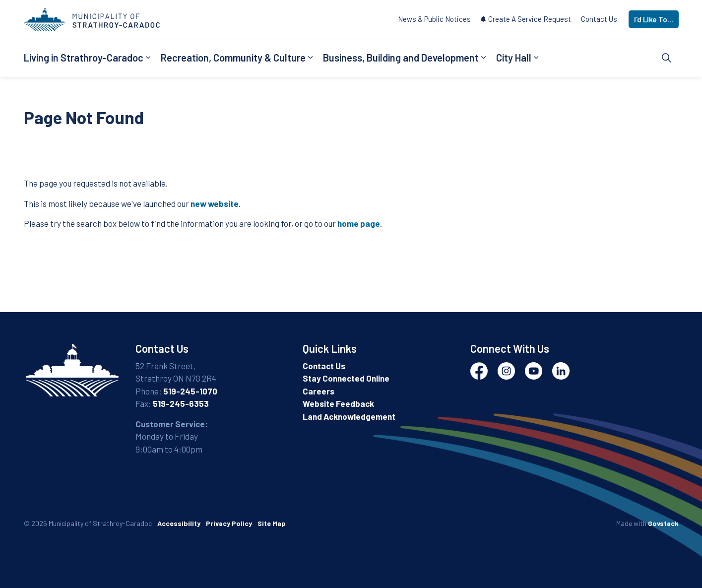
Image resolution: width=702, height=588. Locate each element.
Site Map (272, 523)
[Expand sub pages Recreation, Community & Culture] (311, 58)
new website (215, 203)
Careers (319, 391)
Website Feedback (338, 403)
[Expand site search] (667, 58)
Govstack (663, 523)
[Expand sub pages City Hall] (536, 58)
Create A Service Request (526, 19)
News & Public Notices (434, 19)
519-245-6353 (181, 403)
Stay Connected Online (346, 378)
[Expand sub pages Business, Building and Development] (484, 58)
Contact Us (599, 19)
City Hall (514, 58)
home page (359, 223)
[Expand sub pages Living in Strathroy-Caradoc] (148, 58)
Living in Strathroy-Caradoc (84, 58)
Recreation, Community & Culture (233, 58)
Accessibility (179, 523)
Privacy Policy (229, 523)
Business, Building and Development (401, 58)
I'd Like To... (654, 20)
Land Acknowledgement (349, 416)
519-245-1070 (190, 391)
